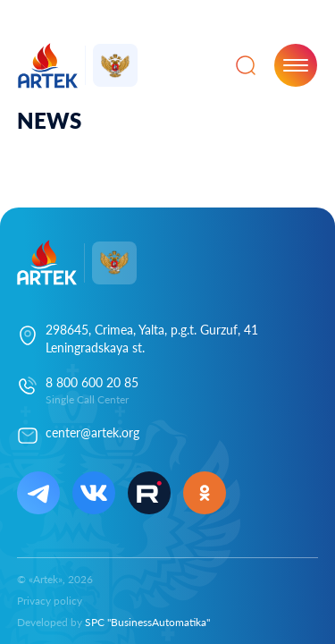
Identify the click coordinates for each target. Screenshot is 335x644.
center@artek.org (92, 432)
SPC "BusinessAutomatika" (147, 622)
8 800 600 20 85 (92, 382)
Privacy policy (50, 601)
